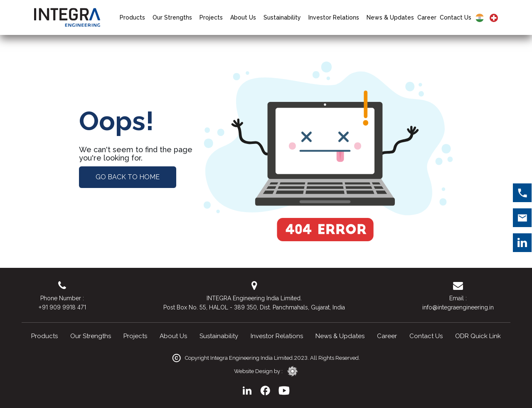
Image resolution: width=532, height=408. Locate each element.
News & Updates (390, 17)
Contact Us (456, 17)
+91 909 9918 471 (62, 307)
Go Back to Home (128, 177)
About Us (243, 17)
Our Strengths (172, 17)
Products (132, 17)
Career (427, 17)
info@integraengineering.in (458, 307)
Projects (211, 17)
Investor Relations (334, 17)
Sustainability (282, 17)
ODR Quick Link (478, 336)
